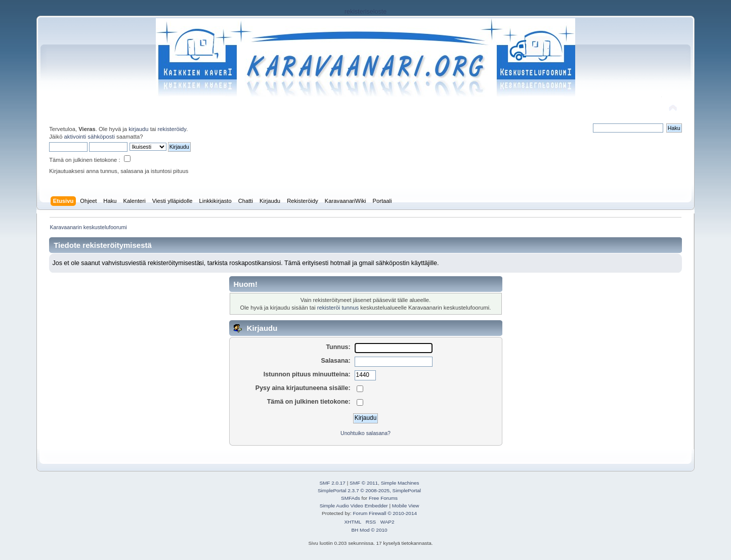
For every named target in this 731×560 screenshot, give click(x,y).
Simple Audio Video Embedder (354, 506)
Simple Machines (400, 483)
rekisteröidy (172, 129)
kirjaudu (138, 129)
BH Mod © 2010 (369, 530)
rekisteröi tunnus (338, 308)
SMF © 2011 (364, 483)
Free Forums (383, 498)
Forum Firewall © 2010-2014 (385, 513)
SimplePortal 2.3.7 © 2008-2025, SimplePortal (369, 490)
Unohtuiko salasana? (365, 433)
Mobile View (406, 506)
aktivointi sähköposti (90, 137)
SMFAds (351, 498)
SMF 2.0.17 (332, 483)
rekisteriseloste (365, 12)
